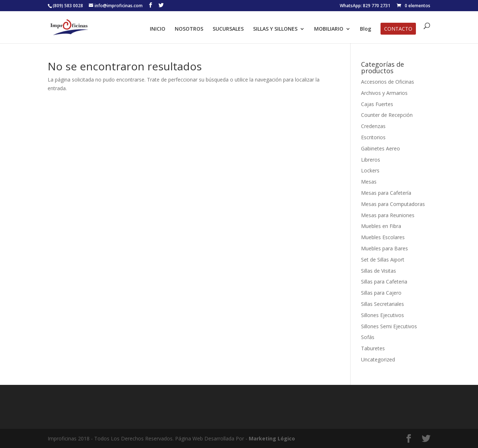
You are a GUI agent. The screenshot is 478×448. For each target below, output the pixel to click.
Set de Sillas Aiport (383, 260)
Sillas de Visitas (379, 271)
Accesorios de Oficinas (388, 82)
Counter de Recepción (387, 115)
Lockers (370, 170)
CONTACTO (398, 29)
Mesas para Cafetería (386, 193)
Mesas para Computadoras (393, 204)
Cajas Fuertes (377, 104)
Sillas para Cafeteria (384, 282)
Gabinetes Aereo (381, 148)
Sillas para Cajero (381, 293)
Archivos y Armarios (384, 93)
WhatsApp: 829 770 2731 (365, 6)
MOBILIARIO (329, 29)
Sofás (368, 337)
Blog (366, 29)
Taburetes (373, 348)
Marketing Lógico (272, 438)
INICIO (158, 29)
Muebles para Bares (384, 248)
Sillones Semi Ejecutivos (389, 326)
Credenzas (373, 126)
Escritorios (373, 137)
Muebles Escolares (383, 237)
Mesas (369, 182)
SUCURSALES (228, 29)
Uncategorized (378, 359)
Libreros (371, 160)
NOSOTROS (189, 29)
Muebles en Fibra (381, 226)
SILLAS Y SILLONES (275, 29)
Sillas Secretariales (383, 304)
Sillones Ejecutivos (383, 315)
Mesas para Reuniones (388, 215)
